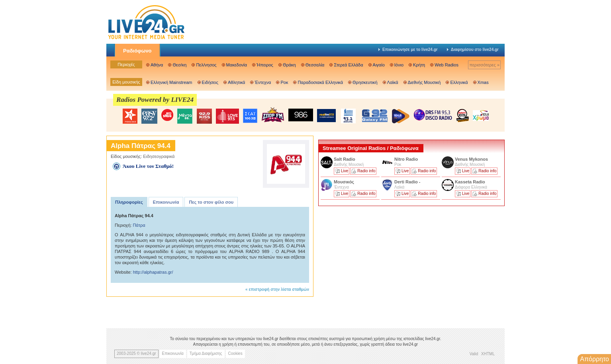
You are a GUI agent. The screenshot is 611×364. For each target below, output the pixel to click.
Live (345, 171)
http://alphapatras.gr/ (153, 272)
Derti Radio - (407, 182)
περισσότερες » (484, 65)
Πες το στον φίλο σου (211, 202)
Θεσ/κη (179, 65)
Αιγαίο (379, 65)
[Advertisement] (378, 264)
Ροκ (284, 82)
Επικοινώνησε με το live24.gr (408, 50)
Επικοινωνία (166, 202)
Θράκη (289, 65)
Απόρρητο (594, 359)
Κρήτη (419, 65)
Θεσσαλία (315, 65)
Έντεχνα (263, 82)
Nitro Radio (406, 159)
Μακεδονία (237, 65)
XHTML (488, 354)
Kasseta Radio (471, 182)
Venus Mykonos (472, 159)
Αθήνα (157, 65)
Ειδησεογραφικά (159, 156)
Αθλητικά (236, 82)
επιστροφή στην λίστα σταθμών (279, 289)
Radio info (366, 171)
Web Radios (446, 65)
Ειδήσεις (210, 82)
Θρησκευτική (365, 82)
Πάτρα (139, 225)
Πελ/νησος (206, 65)
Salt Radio (345, 159)
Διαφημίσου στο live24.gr (473, 50)
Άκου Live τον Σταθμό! (148, 166)
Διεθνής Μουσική (424, 82)
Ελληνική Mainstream (171, 82)
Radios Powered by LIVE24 (155, 100)
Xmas (483, 82)
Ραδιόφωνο (137, 51)
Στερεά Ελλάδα (348, 65)
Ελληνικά (459, 82)
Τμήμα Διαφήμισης (206, 353)
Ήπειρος (265, 65)
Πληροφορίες (129, 202)
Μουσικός (344, 182)
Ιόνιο (399, 65)
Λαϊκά (393, 82)
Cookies (235, 353)
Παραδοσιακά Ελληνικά (320, 82)
